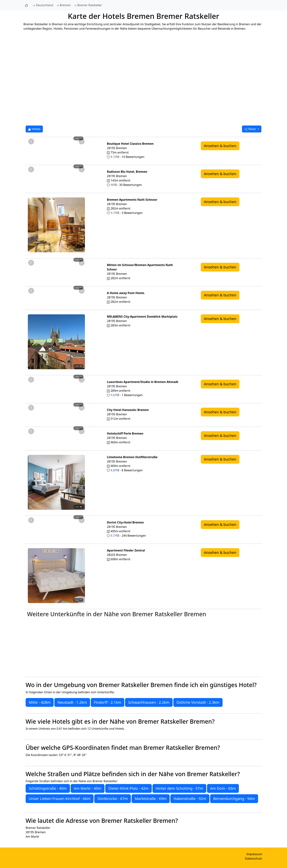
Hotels (34, 129)
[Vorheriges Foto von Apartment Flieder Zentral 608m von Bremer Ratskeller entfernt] (31, 576)
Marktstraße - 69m (151, 799)
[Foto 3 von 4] (60, 143)
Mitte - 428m (40, 702)
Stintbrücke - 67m (113, 799)
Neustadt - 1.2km (72, 702)
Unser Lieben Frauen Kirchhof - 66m (60, 799)
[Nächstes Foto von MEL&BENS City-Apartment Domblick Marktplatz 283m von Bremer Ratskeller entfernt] (82, 342)
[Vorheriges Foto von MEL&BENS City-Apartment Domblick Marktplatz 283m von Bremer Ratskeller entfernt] (31, 342)
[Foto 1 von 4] (46, 143)
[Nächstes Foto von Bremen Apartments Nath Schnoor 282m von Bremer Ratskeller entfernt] (82, 225)
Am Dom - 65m (223, 788)
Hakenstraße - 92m (190, 799)
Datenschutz (254, 858)
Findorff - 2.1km (108, 702)
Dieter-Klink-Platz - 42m (128, 788)
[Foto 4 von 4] (66, 143)
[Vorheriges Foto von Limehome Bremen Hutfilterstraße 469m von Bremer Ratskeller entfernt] (31, 482)
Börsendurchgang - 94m (234, 799)
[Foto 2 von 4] (53, 143)
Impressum (254, 854)
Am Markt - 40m (88, 788)
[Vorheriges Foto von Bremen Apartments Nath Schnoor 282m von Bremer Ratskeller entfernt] (31, 225)
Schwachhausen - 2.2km (149, 702)
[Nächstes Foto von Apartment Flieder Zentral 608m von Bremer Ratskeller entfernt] (82, 576)
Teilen (251, 129)
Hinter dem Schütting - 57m (179, 788)
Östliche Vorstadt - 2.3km (198, 702)
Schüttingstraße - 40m (48, 788)
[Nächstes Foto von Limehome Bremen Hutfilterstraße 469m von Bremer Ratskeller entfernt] (82, 482)
